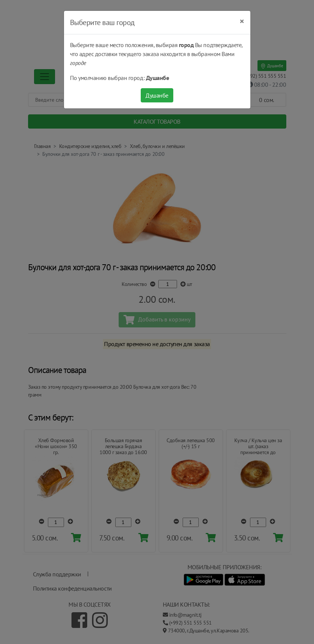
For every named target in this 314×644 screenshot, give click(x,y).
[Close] (242, 21)
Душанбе (157, 95)
